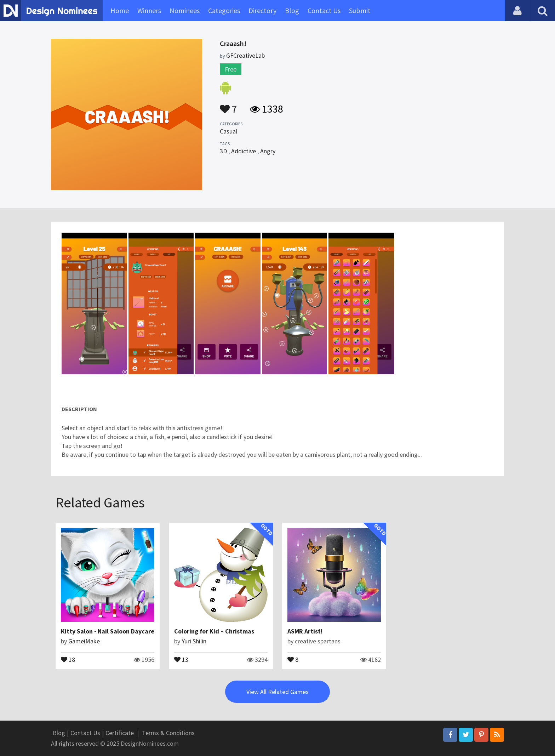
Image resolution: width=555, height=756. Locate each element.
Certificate (120, 733)
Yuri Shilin (194, 641)
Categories (224, 10)
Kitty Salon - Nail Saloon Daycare (108, 631)
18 (68, 659)
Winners (149, 10)
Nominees (185, 10)
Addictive (244, 151)
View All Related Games (277, 692)
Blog (292, 10)
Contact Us (324, 10)
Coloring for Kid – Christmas (214, 631)
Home (120, 10)
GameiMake (84, 641)
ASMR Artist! (305, 631)
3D (223, 151)
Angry (268, 151)
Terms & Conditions (168, 733)
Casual (228, 131)
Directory (262, 10)
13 (181, 659)
